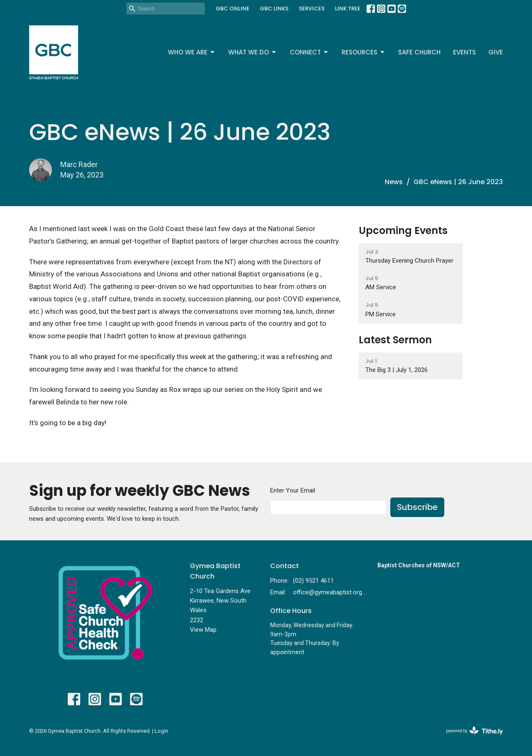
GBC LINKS (274, 9)
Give (496, 52)
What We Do (253, 52)
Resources (364, 52)
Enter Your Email (293, 490)
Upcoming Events (403, 230)
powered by (474, 731)
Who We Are (192, 52)
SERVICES (312, 9)
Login (161, 731)
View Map (203, 630)
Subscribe (417, 507)
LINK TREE (348, 9)
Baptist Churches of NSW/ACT (419, 565)
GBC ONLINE (233, 9)
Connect (309, 52)
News (394, 182)
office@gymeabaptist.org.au (331, 592)
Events (464, 52)
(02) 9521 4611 (313, 581)
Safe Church (419, 52)
